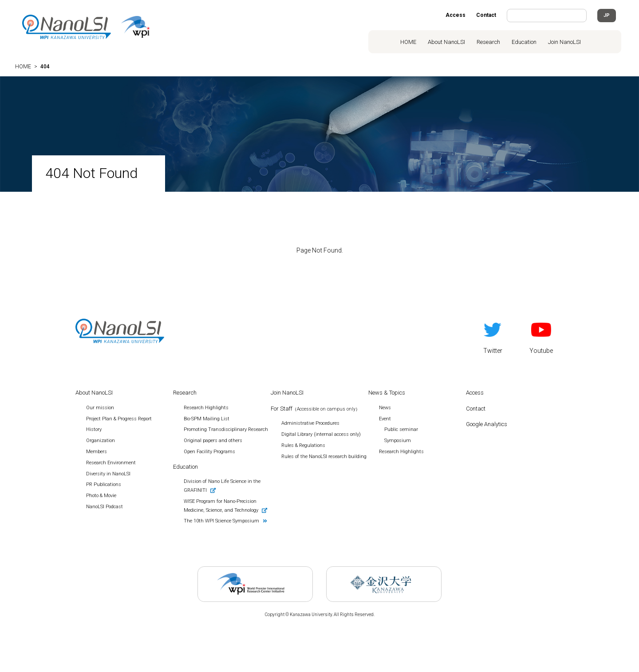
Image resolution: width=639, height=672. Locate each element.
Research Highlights (401, 452)
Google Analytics (487, 424)
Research (488, 42)
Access (456, 15)
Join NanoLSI (564, 42)
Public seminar (401, 429)
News (385, 408)
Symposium (398, 441)
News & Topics (387, 393)
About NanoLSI (446, 42)
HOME (408, 42)
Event (385, 419)
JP (607, 15)
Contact (486, 15)
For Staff (315, 409)
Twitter (493, 336)
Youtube (541, 336)
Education (524, 42)
